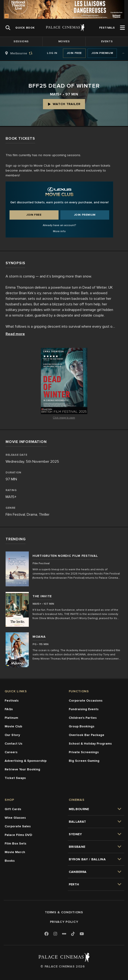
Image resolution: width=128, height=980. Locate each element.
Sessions (21, 41)
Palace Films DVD (18, 835)
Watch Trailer (64, 104)
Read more (15, 334)
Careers (11, 752)
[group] (23, 53)
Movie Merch (15, 852)
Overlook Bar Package (87, 735)
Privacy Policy (64, 922)
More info (59, 231)
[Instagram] (55, 934)
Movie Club (13, 726)
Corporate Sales (18, 826)
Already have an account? (59, 225)
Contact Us (13, 744)
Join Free (74, 53)
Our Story (12, 735)
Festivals (12, 701)
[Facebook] (46, 934)
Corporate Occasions (86, 701)
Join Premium (102, 53)
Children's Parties (83, 718)
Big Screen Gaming (84, 761)
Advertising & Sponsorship (26, 761)
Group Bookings (82, 726)
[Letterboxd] (64, 934)
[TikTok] (73, 934)
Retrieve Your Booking (22, 769)
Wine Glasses (15, 818)
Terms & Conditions (64, 912)
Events (107, 41)
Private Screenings (84, 752)
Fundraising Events (84, 709)
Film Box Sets (15, 843)
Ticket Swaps (15, 778)
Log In (52, 53)
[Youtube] (82, 934)
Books (10, 861)
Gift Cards (13, 809)
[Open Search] (8, 28)
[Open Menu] (122, 28)
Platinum (11, 718)
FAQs (9, 709)
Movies (64, 41)
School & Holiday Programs (90, 744)
